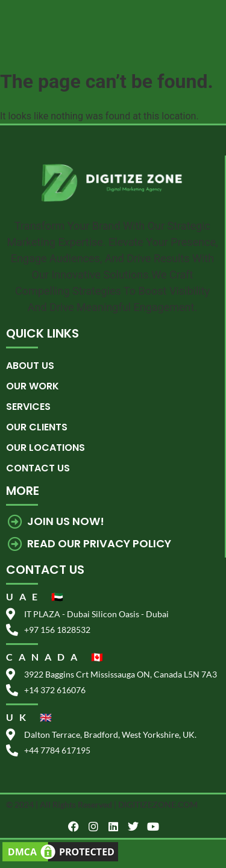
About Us (30, 366)
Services (28, 407)
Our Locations (46, 448)
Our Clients (37, 427)
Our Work (33, 386)
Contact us (38, 468)
